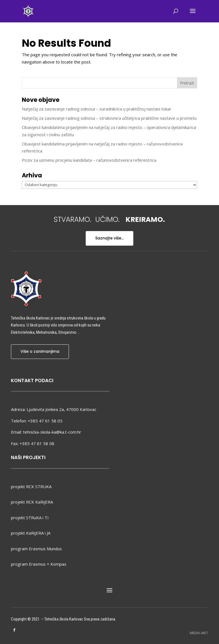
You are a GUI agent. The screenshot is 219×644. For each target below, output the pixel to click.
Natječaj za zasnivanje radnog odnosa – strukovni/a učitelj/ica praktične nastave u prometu (109, 118)
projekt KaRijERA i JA (31, 533)
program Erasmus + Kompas (39, 564)
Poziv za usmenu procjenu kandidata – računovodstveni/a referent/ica (89, 160)
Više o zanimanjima (40, 351)
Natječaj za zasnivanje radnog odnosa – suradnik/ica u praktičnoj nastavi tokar (97, 109)
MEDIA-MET (199, 633)
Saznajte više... (109, 238)
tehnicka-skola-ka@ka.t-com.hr (52, 432)
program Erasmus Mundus (36, 549)
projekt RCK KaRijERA (32, 502)
